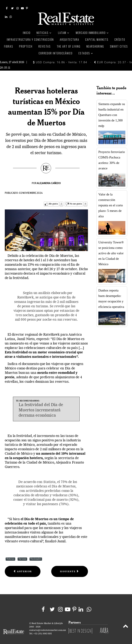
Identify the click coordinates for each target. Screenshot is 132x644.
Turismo (22, 555)
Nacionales (36, 555)
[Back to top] (125, 623)
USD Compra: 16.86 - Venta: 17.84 (60, 58)
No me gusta (76, 200)
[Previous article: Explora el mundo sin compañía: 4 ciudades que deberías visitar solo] (23, 568)
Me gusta (53, 200)
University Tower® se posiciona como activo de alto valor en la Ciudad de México (111, 249)
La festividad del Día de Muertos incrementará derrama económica (41, 406)
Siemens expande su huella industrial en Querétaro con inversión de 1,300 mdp (112, 111)
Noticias (10, 555)
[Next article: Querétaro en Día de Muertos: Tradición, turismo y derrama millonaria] (70, 568)
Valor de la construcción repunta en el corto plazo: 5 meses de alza (111, 201)
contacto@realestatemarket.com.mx (48, 626)
